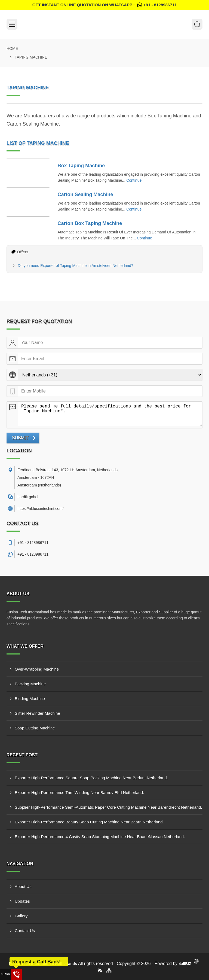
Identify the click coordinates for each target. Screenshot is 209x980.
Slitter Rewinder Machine (37, 713)
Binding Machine (30, 699)
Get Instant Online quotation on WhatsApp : (104, 5)
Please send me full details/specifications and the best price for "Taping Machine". (110, 414)
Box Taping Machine (81, 166)
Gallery (21, 916)
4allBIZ (185, 964)
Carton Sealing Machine (85, 194)
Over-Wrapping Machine (37, 669)
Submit (20, 438)
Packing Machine (30, 684)
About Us (23, 886)
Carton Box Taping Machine (90, 223)
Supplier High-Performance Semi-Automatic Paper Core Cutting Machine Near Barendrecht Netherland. (108, 807)
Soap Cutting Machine (35, 728)
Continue (134, 180)
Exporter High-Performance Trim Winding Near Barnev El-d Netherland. (79, 792)
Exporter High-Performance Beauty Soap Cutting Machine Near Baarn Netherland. (89, 822)
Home (12, 48)
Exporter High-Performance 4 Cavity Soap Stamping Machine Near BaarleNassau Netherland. (100, 837)
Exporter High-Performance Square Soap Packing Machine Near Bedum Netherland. (91, 778)
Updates (22, 901)
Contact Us (25, 931)
